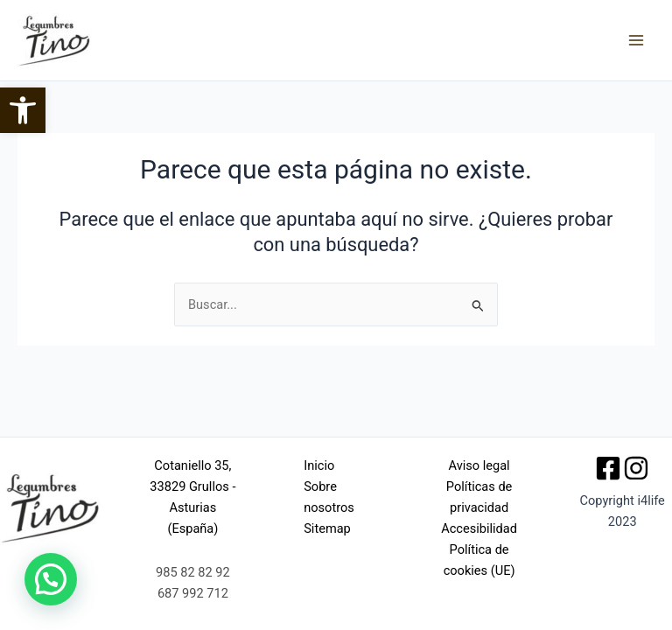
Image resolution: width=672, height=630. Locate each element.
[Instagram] (636, 468)
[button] (23, 110)
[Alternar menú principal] (636, 40)
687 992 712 (193, 593)
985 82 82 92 (193, 572)
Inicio (319, 465)
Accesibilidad (479, 528)
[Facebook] (608, 468)
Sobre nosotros (329, 497)
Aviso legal (479, 465)
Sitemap (327, 528)
